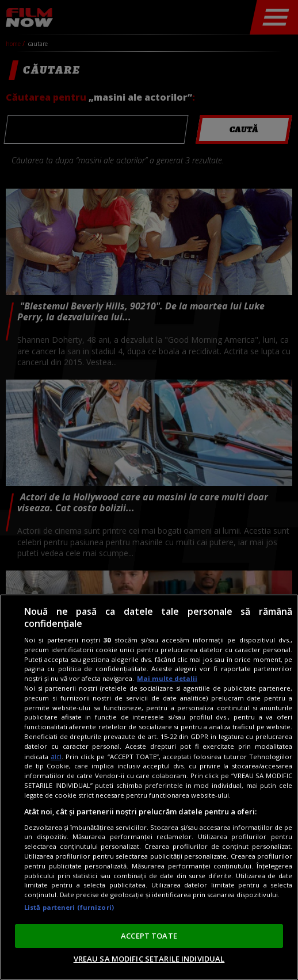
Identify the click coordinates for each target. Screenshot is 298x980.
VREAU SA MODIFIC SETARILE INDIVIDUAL (149, 959)
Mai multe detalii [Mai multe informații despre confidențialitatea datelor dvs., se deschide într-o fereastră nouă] (167, 678)
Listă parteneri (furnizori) (69, 907)
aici (56, 757)
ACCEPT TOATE (149, 936)
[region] (149, 787)
